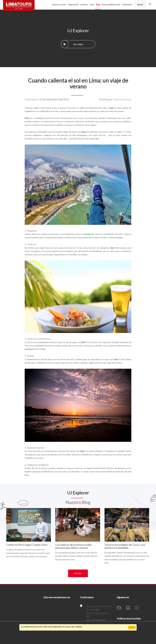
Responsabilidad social (111, 5)
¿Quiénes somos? (59, 5)
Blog (98, 5)
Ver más (78, 573)
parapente (89, 234)
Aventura (84, 5)
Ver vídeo (72, 44)
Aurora (140, 5)
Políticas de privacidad (129, 618)
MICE (92, 5)
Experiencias (73, 5)
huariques (29, 349)
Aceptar (132, 627)
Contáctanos (127, 5)
